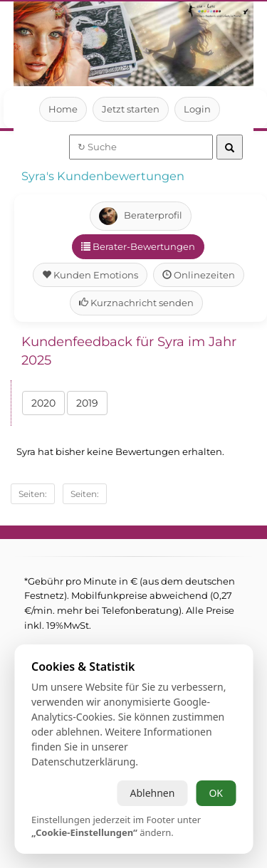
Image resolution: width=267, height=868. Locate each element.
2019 (88, 403)
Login (198, 109)
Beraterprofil (140, 216)
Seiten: (33, 494)
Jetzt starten (131, 109)
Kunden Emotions (90, 275)
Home (63, 109)
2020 (43, 403)
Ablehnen (152, 793)
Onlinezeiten (199, 275)
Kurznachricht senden (136, 303)
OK (216, 793)
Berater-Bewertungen (138, 246)
